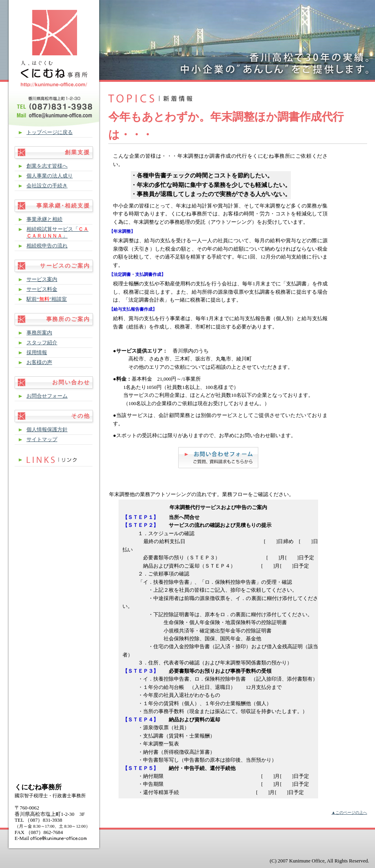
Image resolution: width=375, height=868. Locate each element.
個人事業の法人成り (50, 176)
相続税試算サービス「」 (57, 233)
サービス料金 (42, 289)
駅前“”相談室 (47, 299)
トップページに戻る (50, 132)
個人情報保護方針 (47, 430)
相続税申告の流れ (47, 246)
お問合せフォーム (47, 396)
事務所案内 (39, 333)
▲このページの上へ (349, 812)
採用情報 (37, 353)
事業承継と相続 (44, 219)
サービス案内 (42, 279)
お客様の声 (39, 362)
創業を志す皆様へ (47, 166)
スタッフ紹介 (42, 343)
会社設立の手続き (47, 186)
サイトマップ (42, 440)
